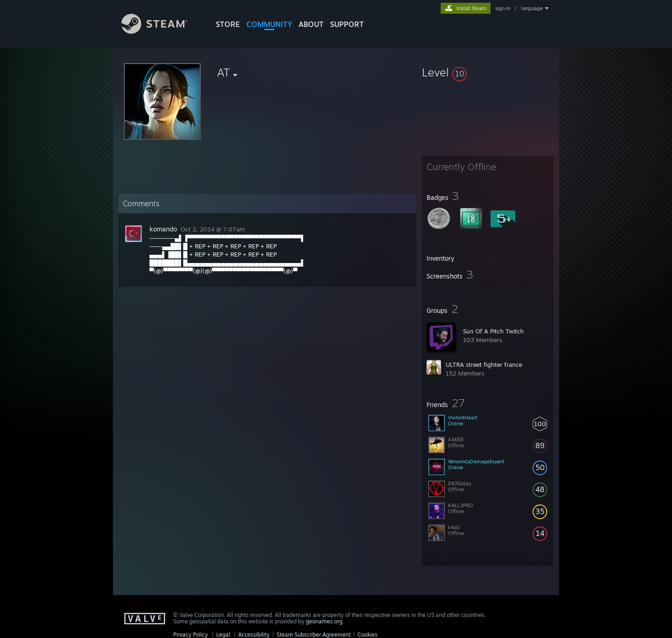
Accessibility (254, 635)
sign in (503, 8)
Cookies (368, 635)
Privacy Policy (191, 635)
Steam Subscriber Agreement (314, 635)
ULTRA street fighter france (484, 365)
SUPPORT (347, 24)
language (532, 8)
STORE (228, 24)
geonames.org (324, 621)
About (311, 24)
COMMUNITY (269, 24)
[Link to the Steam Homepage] (161, 31)
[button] (488, 72)
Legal (223, 635)
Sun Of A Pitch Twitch (493, 331)
